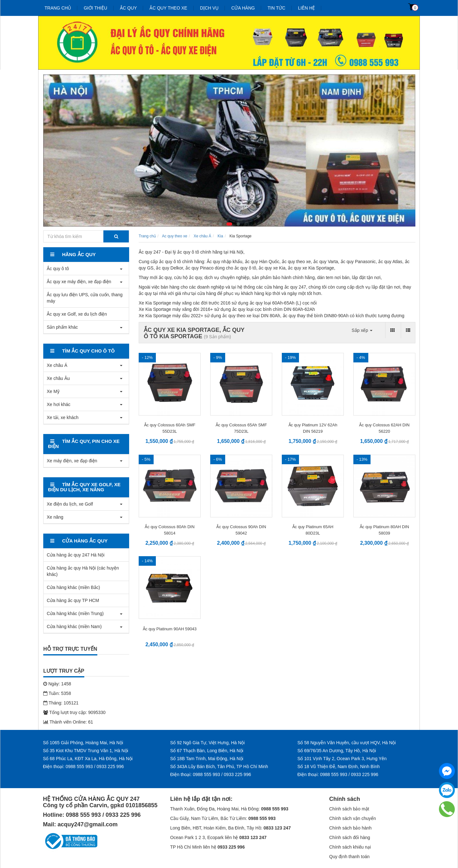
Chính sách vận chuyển (353, 818)
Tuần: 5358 (57, 693)
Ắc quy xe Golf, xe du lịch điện (77, 314)
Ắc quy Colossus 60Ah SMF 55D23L (170, 428)
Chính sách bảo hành (350, 828)
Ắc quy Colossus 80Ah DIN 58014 (170, 530)
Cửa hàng (243, 8)
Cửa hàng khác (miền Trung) (75, 613)
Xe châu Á (57, 365)
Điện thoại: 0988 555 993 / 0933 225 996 (83, 766)
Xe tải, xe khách (63, 417)
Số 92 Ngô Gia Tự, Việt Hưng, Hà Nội (207, 743)
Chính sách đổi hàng (350, 837)
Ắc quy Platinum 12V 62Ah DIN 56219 (313, 428)
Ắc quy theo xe (168, 8)
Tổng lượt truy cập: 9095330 (74, 712)
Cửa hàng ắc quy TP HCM (73, 600)
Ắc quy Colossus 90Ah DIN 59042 (241, 530)
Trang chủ (58, 8)
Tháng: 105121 (61, 703)
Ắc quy (128, 8)
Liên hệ (306, 8)
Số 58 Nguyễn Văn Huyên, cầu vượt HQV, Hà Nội (347, 743)
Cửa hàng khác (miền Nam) (74, 626)
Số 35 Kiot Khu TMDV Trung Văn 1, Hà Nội (86, 751)
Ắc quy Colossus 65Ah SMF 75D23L (241, 428)
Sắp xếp (362, 330)
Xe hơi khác (59, 404)
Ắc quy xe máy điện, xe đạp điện (79, 282)
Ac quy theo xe (174, 236)
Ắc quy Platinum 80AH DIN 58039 (384, 530)
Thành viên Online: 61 (68, 722)
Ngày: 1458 (57, 684)
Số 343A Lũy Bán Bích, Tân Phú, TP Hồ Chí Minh (219, 766)
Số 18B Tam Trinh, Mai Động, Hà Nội (207, 759)
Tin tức (276, 8)
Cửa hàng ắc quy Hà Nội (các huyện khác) (83, 571)
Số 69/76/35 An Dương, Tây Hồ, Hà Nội (337, 751)
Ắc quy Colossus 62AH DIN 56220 (384, 428)
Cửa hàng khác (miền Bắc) (73, 587)
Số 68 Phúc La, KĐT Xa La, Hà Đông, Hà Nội (88, 759)
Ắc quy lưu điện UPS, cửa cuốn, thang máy (85, 298)
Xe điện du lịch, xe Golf (70, 504)
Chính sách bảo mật (349, 809)
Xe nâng (55, 517)
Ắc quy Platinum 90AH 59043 (170, 629)
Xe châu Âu (58, 378)
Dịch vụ (209, 8)
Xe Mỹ (53, 391)
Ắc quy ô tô (58, 269)
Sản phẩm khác (62, 327)
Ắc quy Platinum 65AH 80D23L (313, 530)
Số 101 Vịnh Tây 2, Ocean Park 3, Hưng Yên (342, 759)
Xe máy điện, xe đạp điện (72, 461)
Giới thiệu (95, 8)
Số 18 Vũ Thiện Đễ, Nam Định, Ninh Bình (339, 766)
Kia (220, 236)
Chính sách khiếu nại (350, 847)
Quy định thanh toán (349, 857)
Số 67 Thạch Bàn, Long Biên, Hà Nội (207, 751)
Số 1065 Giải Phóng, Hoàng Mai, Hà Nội (83, 743)
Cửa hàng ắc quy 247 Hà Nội (76, 555)
